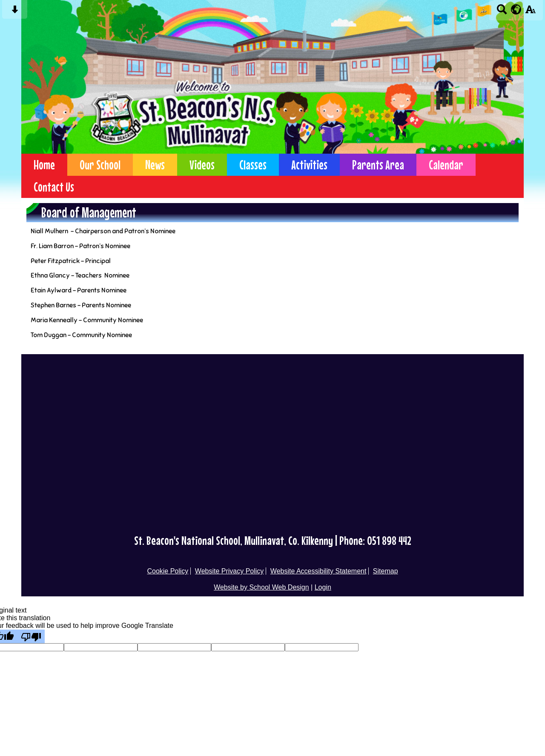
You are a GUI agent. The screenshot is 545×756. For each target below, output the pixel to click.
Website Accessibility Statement (318, 571)
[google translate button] (516, 9)
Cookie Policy (168, 571)
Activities (309, 165)
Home (44, 165)
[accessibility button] (530, 12)
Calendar (446, 165)
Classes (253, 165)
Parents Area (378, 165)
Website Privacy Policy (229, 571)
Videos (202, 165)
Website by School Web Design (261, 587)
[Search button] (502, 12)
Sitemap (386, 571)
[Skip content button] (15, 12)
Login (323, 587)
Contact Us (54, 187)
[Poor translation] (31, 636)
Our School (100, 165)
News (155, 165)
